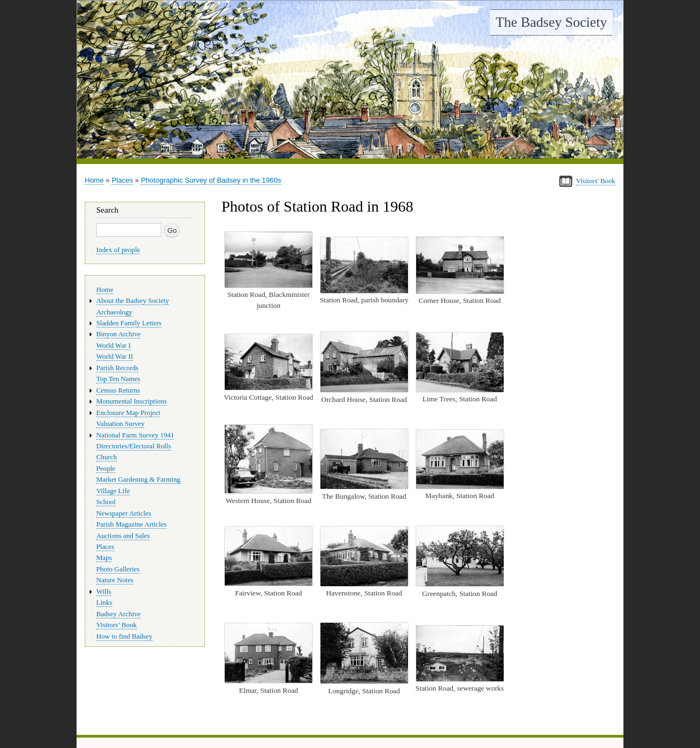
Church (107, 457)
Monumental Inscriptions (132, 401)
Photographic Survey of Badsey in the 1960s (211, 180)
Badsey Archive (118, 614)
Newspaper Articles (124, 513)
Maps (104, 558)
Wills (104, 592)
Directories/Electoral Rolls (134, 446)
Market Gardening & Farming (138, 480)
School (106, 502)
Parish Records (117, 368)
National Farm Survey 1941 (135, 435)
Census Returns (118, 390)
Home (94, 180)
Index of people (118, 250)
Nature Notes (115, 580)
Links (104, 603)
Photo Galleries (118, 569)
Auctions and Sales (123, 536)
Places (122, 180)
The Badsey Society (551, 22)
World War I (113, 346)
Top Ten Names (118, 379)
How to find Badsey (124, 636)
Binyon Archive (118, 334)
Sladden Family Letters (129, 323)
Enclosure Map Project (128, 413)
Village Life (113, 491)
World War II (115, 357)
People (106, 469)
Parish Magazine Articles (132, 524)
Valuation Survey (120, 424)
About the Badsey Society (133, 301)
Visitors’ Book (116, 625)
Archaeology (114, 312)
